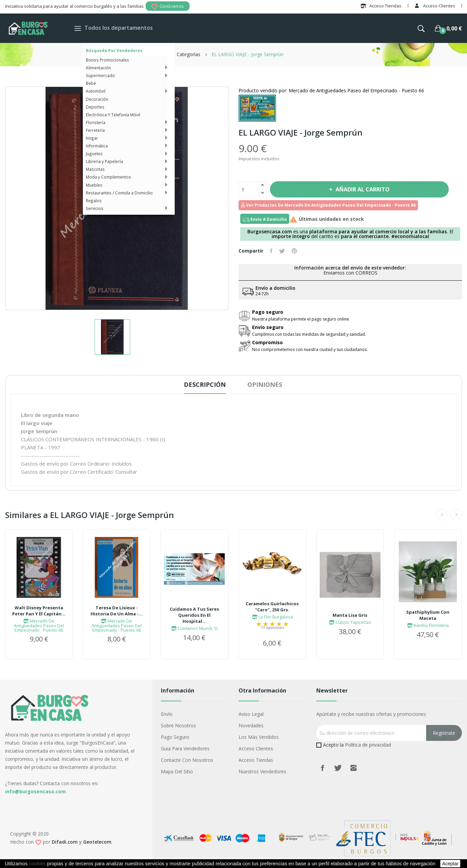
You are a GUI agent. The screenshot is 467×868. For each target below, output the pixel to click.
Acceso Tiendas (256, 760)
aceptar (450, 864)
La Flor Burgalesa (272, 617)
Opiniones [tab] (265, 384)
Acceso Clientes (256, 748)
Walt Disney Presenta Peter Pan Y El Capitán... (39, 611)
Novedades (251, 725)
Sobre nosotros (178, 725)
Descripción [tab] (205, 384)
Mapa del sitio (177, 771)
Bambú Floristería (428, 625)
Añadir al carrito (362, 189)
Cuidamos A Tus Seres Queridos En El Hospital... (194, 615)
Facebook (322, 768)
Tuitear (282, 251)
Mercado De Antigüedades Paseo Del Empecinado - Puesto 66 (39, 625)
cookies (38, 864)
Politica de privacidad (368, 745)
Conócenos (168, 7)
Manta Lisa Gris (350, 615)
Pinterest (294, 251)
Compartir (271, 251)
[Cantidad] (249, 189)
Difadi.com (65, 842)
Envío (167, 714)
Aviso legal (251, 714)
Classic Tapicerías (350, 622)
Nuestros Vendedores (262, 771)
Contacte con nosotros (187, 760)
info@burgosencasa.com (35, 791)
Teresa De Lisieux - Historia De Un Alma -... (117, 611)
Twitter (338, 768)
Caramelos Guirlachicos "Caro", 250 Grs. (272, 607)
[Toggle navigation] (78, 28)
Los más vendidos (259, 737)
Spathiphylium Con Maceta (428, 615)
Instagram (353, 768)
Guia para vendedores (185, 748)
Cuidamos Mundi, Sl (194, 628)
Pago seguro (175, 737)
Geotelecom (97, 842)
